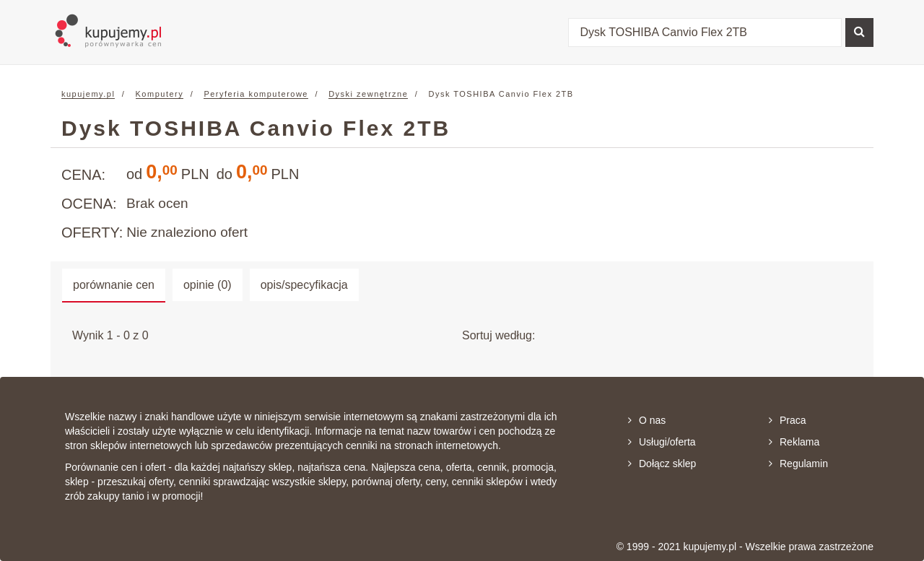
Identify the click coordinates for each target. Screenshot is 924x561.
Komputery (160, 94)
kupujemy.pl (88, 94)
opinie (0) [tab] (208, 285)
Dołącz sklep (662, 464)
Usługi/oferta (662, 442)
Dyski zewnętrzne (368, 94)
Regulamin (798, 464)
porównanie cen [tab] (114, 285)
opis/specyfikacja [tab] (304, 285)
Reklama (794, 442)
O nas (647, 420)
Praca (788, 420)
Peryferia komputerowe (256, 94)
